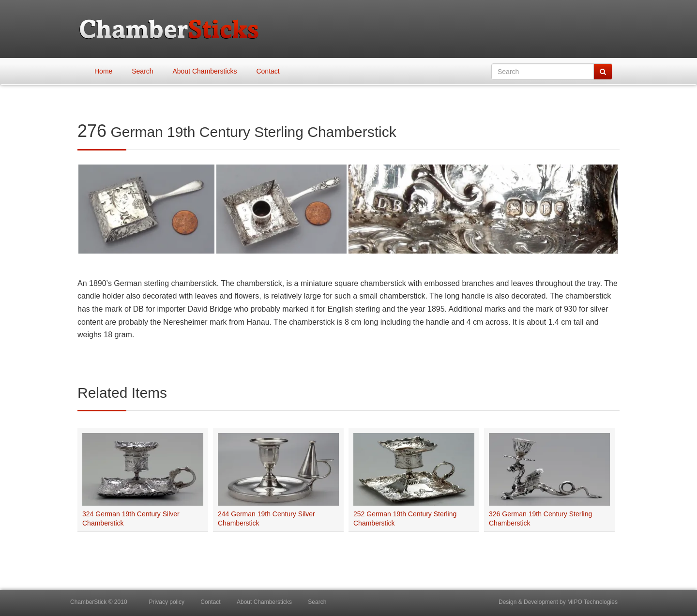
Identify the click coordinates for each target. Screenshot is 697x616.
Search (142, 71)
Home (103, 71)
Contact (268, 71)
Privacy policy (167, 602)
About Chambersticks (205, 71)
